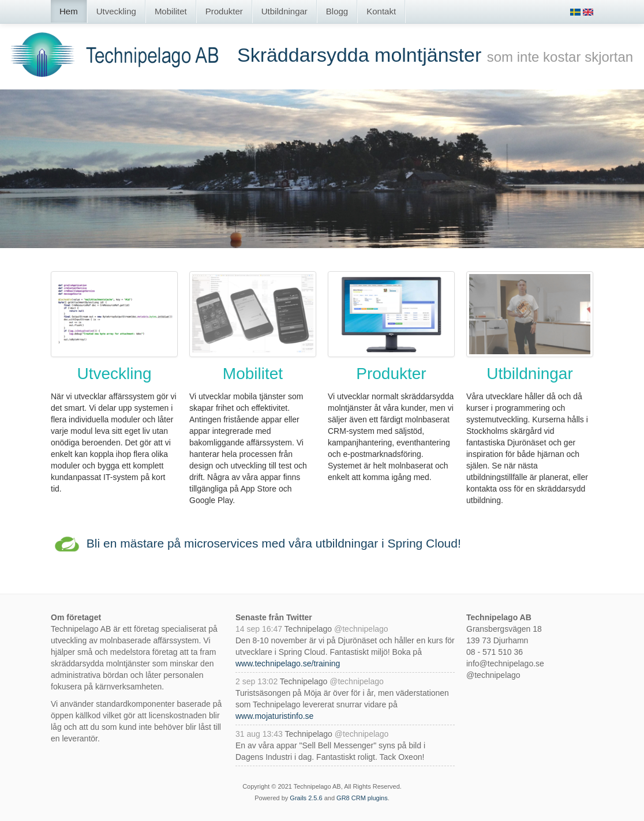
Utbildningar (284, 11)
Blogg (337, 11)
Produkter (224, 11)
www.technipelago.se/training (288, 663)
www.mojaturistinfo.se (274, 716)
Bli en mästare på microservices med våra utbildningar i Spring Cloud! (274, 543)
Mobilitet (171, 11)
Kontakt (381, 11)
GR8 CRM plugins (362, 798)
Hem (69, 11)
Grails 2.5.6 (306, 798)
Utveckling (116, 11)
